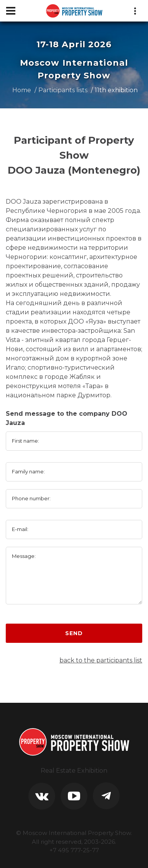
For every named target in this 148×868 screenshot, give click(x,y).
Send (74, 633)
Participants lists (63, 90)
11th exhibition (116, 90)
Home (22, 90)
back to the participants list (101, 660)
